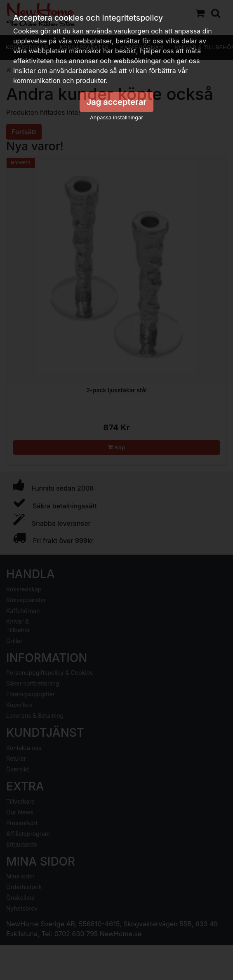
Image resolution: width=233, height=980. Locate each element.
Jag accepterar (117, 102)
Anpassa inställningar (116, 117)
